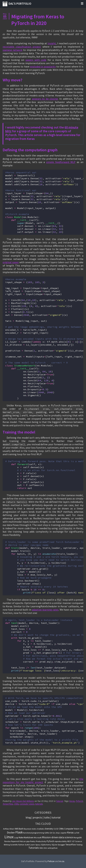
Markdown (29, 837)
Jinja (58, 833)
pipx (28, 841)
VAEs (41, 848)
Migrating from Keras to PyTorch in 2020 (38, 20)
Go (54, 833)
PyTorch (79, 801)
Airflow (6, 829)
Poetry (33, 841)
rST (73, 841)
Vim (45, 848)
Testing (79, 845)
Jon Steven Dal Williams (23, 801)
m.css (62, 861)
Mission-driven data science (57, 837)
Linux (9, 837)
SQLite (54, 845)
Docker (11, 832)
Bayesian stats (30, 829)
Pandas (7, 841)
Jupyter (63, 833)
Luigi (16, 837)
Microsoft (38, 837)
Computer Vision (72, 829)
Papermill (15, 841)
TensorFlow (8, 804)
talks (47, 817)
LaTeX (77, 833)
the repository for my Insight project (43, 781)
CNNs (16, 804)
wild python (53, 848)
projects (37, 817)
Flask (19, 832)
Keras (72, 801)
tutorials (39, 804)
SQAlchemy (46, 845)
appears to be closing (45, 99)
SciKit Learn (30, 845)
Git (51, 833)
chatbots (40, 829)
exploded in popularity (43, 66)
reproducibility (61, 841)
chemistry (49, 829)
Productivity (41, 841)
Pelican (23, 841)
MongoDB (77, 837)
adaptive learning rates (45, 610)
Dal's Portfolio (17, 4)
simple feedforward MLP (61, 162)
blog (28, 817)
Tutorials (34, 848)
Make (21, 837)
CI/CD (56, 829)
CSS (81, 829)
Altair (12, 829)
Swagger (61, 845)
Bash (21, 829)
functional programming (34, 833)
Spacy (38, 845)
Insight (52, 43)
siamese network (12, 50)
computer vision (27, 804)
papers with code (36, 60)
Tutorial (60, 801)
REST (69, 841)
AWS (16, 829)
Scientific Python (17, 845)
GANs (47, 833)
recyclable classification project (22, 47)
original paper (11, 262)
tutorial (56, 817)
